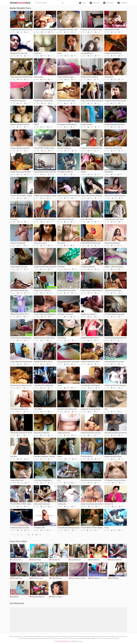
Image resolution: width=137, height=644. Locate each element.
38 (37, 535)
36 (29, 535)
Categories (122, 3)
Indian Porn (108, 3)
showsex (20, 3)
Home (82, 3)
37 (33, 535)
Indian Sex (94, 3)
